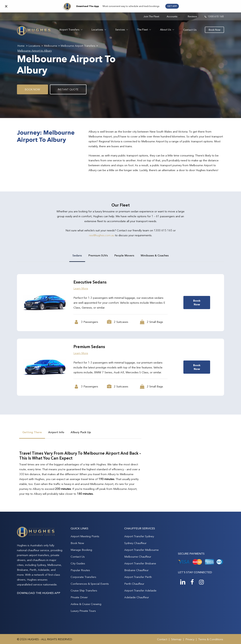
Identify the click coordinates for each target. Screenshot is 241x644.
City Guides (78, 563)
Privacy (190, 639)
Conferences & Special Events (90, 584)
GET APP (172, 6)
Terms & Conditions (211, 639)
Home (21, 46)
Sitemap (176, 639)
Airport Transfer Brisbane (140, 563)
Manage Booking (81, 550)
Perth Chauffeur (134, 584)
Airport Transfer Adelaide (140, 590)
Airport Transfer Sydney (139, 536)
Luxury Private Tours (83, 611)
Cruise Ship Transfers (84, 590)
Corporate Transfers (83, 577)
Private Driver (79, 597)
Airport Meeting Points (85, 536)
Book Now (77, 543)
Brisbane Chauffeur (136, 570)
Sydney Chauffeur (135, 543)
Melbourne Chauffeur (138, 557)
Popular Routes (80, 570)
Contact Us (78, 557)
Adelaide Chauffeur (137, 597)
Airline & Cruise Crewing (86, 604)
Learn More (81, 288)
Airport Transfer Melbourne (141, 550)
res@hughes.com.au (102, 235)
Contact (162, 639)
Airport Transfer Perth (138, 577)
